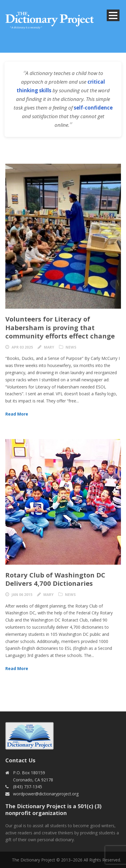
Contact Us (20, 760)
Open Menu (113, 15)
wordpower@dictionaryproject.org (46, 794)
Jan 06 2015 (22, 595)
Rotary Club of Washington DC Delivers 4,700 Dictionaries (55, 579)
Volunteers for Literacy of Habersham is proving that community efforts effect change (60, 327)
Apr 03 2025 (22, 347)
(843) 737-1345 (28, 787)
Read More (17, 414)
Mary (49, 347)
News (71, 347)
